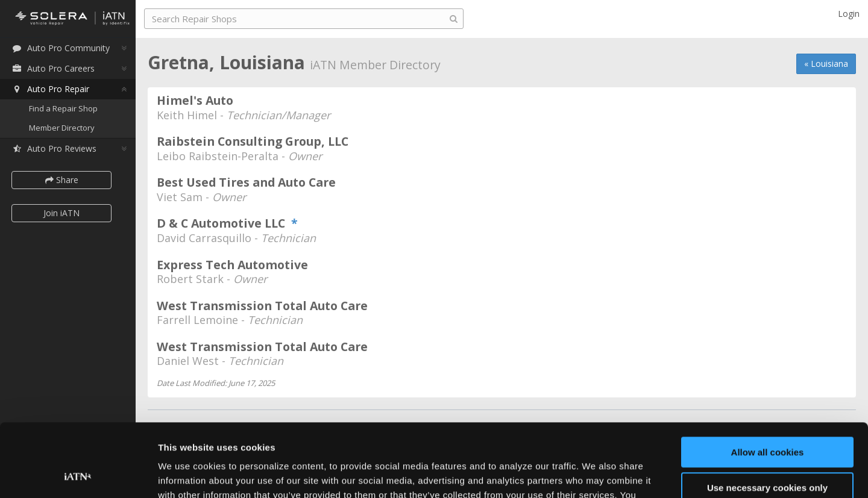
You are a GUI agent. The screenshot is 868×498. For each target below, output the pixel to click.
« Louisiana (826, 64)
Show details (186, 474)
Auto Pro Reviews (54, 148)
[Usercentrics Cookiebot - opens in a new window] (78, 475)
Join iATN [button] (61, 213)
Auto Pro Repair (50, 89)
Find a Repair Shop (63, 108)
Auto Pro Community (61, 48)
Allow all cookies (768, 384)
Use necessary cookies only (767, 419)
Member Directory (62, 128)
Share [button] (62, 180)
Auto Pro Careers (53, 68)
